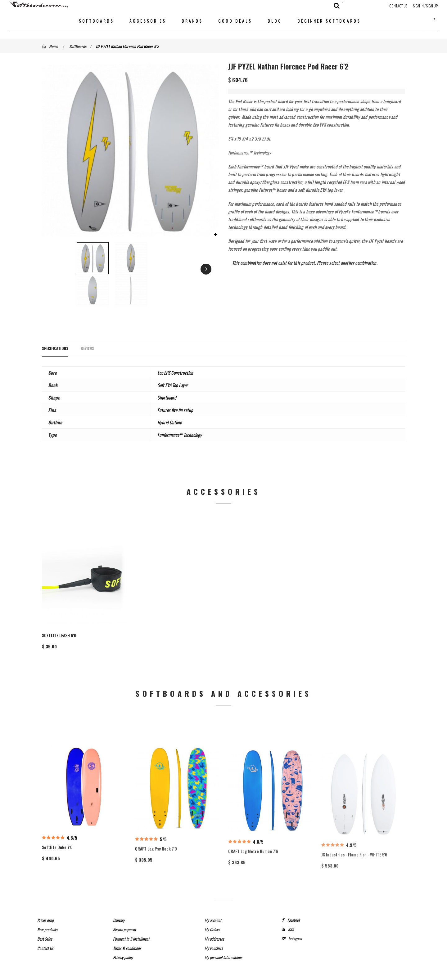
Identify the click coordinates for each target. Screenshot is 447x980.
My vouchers (214, 937)
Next (183, 270)
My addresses (214, 928)
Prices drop (45, 909)
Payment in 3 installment (131, 928)
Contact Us (398, 6)
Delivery (119, 909)
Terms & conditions (127, 937)
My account (213, 909)
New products (47, 918)
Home (50, 46)
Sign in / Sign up (425, 6)
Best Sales (45, 928)
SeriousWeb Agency (269, 973)
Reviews (87, 348)
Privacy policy (123, 946)
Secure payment (124, 918)
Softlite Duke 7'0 (57, 866)
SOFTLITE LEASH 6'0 (59, 630)
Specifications (55, 348)
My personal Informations (223, 946)
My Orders (212, 918)
